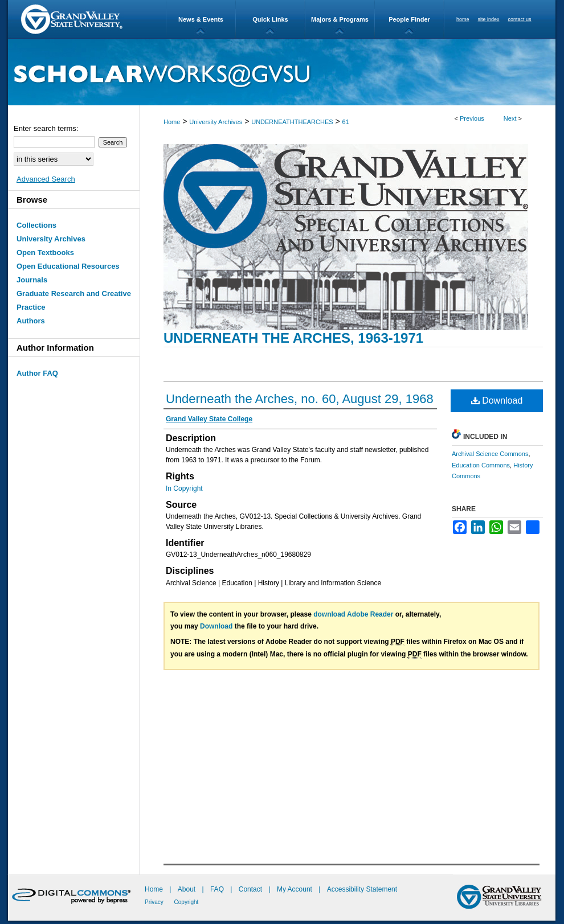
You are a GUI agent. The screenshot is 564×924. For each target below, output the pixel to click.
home (463, 19)
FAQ (218, 889)
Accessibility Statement (362, 889)
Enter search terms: (46, 128)
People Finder (409, 19)
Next (510, 118)
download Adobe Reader (353, 614)
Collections (36, 225)
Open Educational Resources (68, 266)
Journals (32, 280)
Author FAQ (37, 373)
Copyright (187, 902)
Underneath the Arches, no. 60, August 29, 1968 (300, 399)
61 (346, 122)
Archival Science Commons (490, 454)
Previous (472, 118)
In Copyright (184, 488)
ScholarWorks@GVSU (282, 72)
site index (489, 19)
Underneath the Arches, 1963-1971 (293, 338)
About (188, 889)
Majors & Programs (340, 19)
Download (497, 401)
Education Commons (481, 465)
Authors (31, 321)
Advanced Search (46, 179)
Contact (250, 889)
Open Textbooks (45, 252)
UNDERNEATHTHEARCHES (292, 122)
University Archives (216, 122)
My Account (295, 889)
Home (172, 122)
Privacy (155, 902)
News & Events (201, 19)
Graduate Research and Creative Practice (74, 300)
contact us (520, 19)
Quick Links (270, 19)
